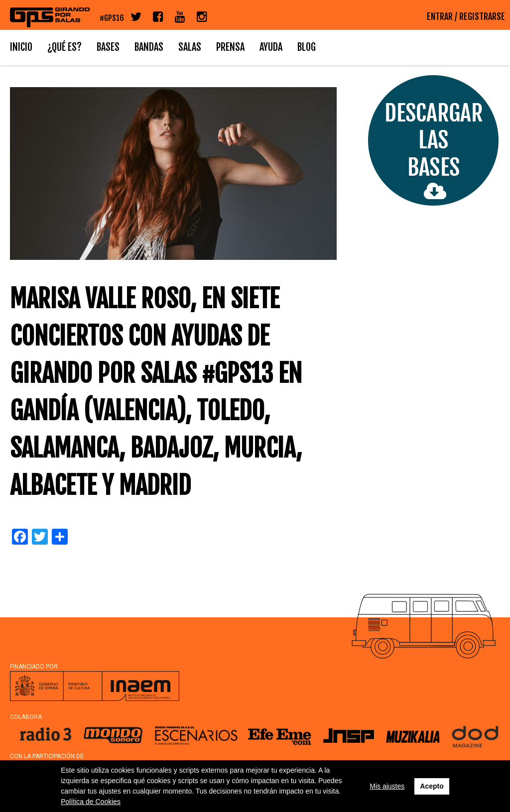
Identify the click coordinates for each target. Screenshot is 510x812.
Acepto (432, 786)
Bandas (149, 47)
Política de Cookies (91, 802)
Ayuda (271, 47)
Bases (108, 47)
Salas (190, 47)
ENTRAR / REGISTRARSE (466, 16)
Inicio (21, 47)
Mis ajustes (387, 786)
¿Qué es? (64, 47)
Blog (307, 47)
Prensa (230, 47)
